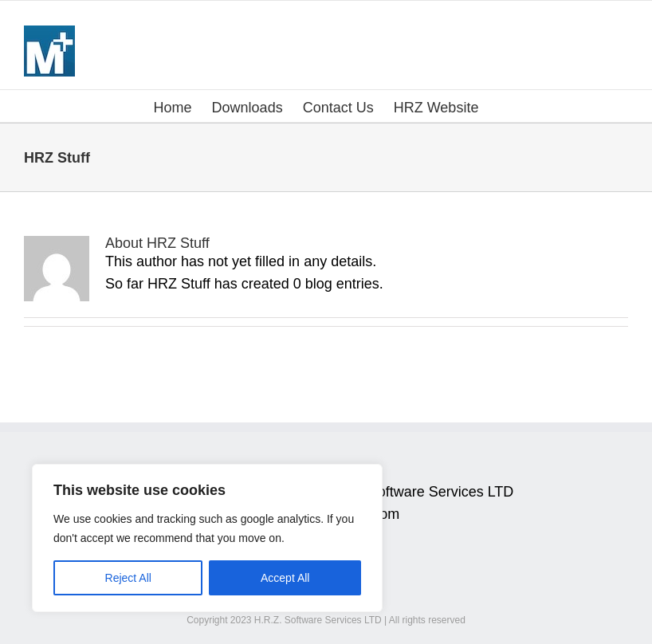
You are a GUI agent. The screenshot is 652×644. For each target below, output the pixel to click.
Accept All (285, 578)
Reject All (128, 578)
